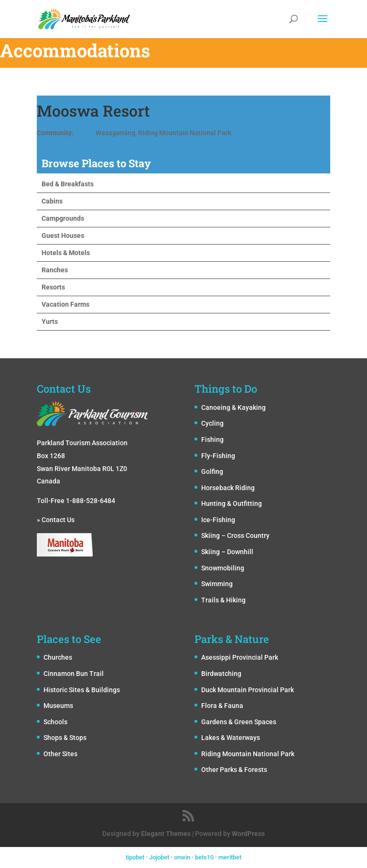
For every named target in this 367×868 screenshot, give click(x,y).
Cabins (52, 201)
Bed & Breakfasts (68, 184)
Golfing (212, 472)
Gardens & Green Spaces (239, 722)
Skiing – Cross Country (235, 536)
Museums (58, 706)
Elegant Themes (166, 834)
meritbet (230, 857)
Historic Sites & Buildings (82, 690)
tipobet (135, 857)
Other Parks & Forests (234, 770)
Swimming (217, 584)
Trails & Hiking (223, 600)
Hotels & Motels (66, 253)
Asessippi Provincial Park (240, 657)
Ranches (55, 270)
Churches (58, 657)
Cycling (212, 423)
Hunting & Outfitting (232, 504)
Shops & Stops (65, 738)
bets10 (204, 857)
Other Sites (60, 754)
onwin (182, 857)
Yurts (50, 321)
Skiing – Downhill (227, 552)
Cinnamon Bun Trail (74, 674)
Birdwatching (221, 674)
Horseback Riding (228, 488)
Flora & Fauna (222, 706)
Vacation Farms (65, 304)
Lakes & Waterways (231, 738)
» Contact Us (56, 520)
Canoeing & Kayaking (233, 407)
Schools (55, 722)
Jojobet (159, 857)
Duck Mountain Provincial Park (248, 690)
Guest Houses (63, 236)
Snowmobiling (223, 568)
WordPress (248, 834)
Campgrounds (63, 218)
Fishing (212, 439)
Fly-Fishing (218, 456)
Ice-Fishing (218, 520)
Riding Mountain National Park (248, 754)
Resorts (53, 287)
